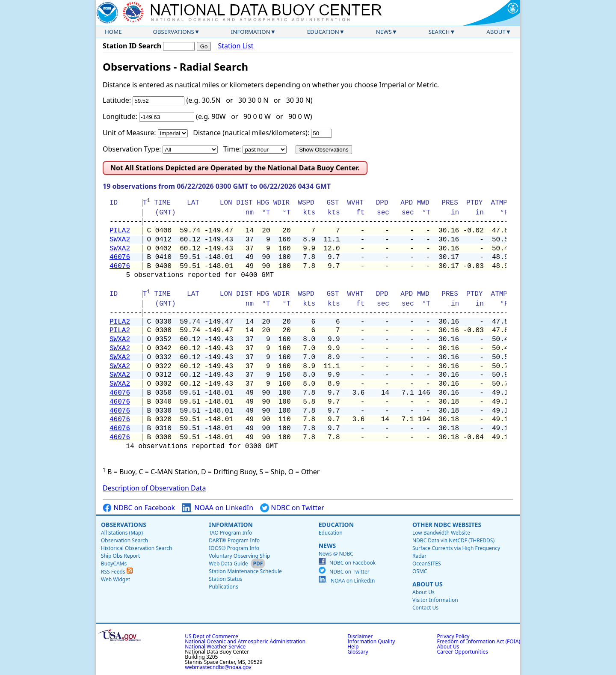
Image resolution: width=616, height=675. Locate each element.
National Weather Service (215, 647)
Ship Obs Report (120, 556)
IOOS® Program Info (234, 548)
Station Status (225, 579)
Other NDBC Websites (447, 525)
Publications (224, 587)
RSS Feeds (117, 572)
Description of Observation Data (154, 488)
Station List (235, 46)
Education (323, 32)
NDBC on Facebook (139, 508)
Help (353, 647)
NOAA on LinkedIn (218, 508)
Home (113, 32)
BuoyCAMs (114, 563)
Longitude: (120, 116)
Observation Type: (132, 149)
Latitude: (117, 100)
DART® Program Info (234, 540)
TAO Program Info (230, 533)
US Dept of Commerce (212, 636)
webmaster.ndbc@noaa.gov (218, 667)
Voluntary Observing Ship (239, 556)
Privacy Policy (453, 636)
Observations (173, 32)
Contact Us (425, 608)
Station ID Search (132, 46)
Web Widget (115, 579)
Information (251, 32)
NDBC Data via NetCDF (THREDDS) (453, 540)
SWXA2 (120, 240)
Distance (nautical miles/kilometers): (251, 133)
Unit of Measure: (129, 133)
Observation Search (124, 540)
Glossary (358, 652)
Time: (232, 149)
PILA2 (120, 231)
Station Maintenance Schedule (245, 571)
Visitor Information (435, 600)
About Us (428, 584)
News (384, 32)
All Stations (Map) (122, 533)
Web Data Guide (228, 563)
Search (439, 32)
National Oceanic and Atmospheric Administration (245, 641)
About (496, 32)
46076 (120, 257)
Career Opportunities (463, 652)
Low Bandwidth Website (441, 533)
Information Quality (371, 641)
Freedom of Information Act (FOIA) (479, 641)
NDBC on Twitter (292, 508)
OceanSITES (427, 563)
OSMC (420, 571)
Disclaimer (360, 636)
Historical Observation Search (136, 548)
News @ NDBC (336, 554)
